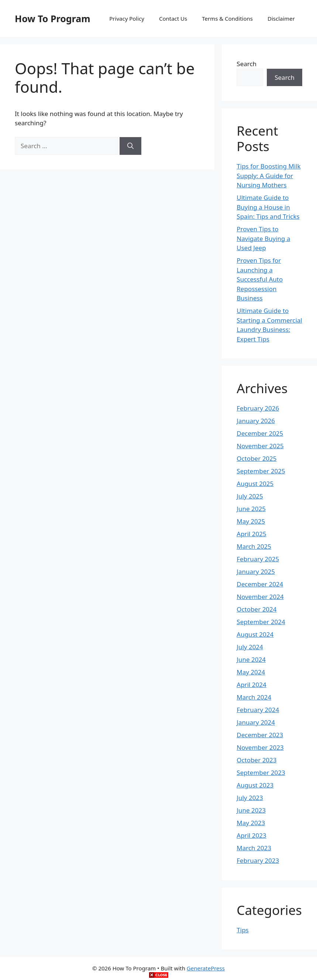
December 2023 (260, 735)
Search (247, 64)
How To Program (53, 18)
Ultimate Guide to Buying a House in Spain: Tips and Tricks (268, 207)
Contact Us (173, 18)
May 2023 (251, 823)
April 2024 (251, 685)
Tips (242, 930)
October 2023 (256, 760)
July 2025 (250, 496)
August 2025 (255, 484)
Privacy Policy (127, 18)
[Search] (130, 146)
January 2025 (256, 571)
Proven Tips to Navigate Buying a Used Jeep (263, 238)
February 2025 (258, 559)
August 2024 (255, 634)
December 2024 (260, 584)
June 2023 (251, 810)
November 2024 (260, 597)
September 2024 (261, 622)
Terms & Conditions (227, 18)
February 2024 (258, 710)
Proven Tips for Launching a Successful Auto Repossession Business (260, 279)
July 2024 (250, 647)
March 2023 (254, 848)
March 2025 (254, 546)
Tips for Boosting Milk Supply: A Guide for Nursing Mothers (268, 176)
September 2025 (261, 471)
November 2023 (260, 747)
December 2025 (260, 433)
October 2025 (256, 458)
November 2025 (260, 446)
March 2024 (254, 697)
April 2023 (251, 835)
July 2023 (250, 798)
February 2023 (258, 860)
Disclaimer (281, 18)
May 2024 (251, 672)
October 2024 (256, 609)
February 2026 (258, 408)
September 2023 (261, 773)
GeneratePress (206, 968)
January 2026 (256, 421)
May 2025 (251, 521)
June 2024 (251, 659)
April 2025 (251, 534)
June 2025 (251, 509)
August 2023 (255, 785)
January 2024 (256, 722)
